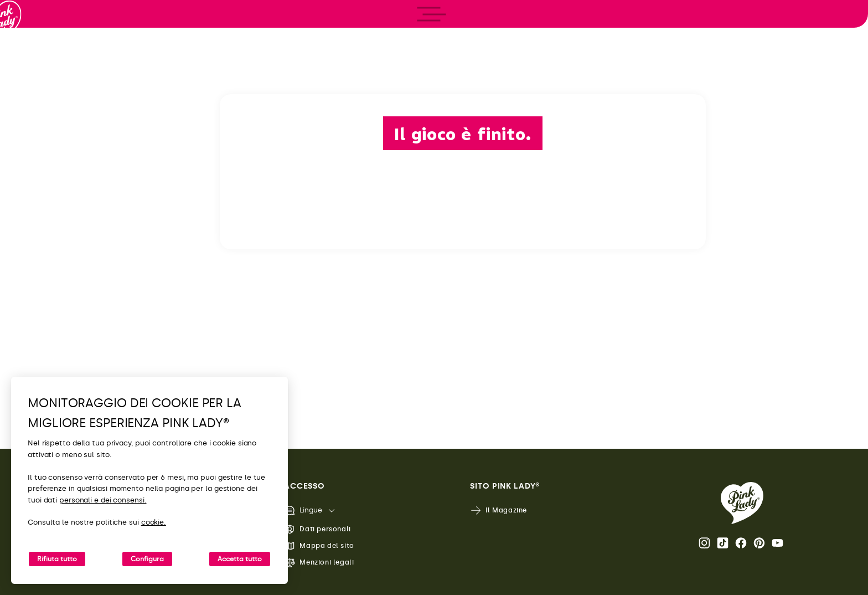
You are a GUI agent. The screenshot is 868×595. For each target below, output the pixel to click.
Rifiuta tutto (57, 559)
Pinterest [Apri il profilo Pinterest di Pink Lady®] (759, 543)
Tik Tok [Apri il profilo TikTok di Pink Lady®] (723, 543)
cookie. (154, 522)
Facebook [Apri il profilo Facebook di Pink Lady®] (741, 543)
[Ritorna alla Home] (29, 55)
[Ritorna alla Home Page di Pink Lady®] (742, 503)
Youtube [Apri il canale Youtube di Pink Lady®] (777, 543)
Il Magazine (498, 511)
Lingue (303, 511)
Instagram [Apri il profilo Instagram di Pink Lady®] (704, 543)
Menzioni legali (319, 563)
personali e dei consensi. (103, 500)
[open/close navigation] (29, 298)
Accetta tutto (240, 559)
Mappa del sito (319, 546)
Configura (147, 559)
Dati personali (317, 529)
